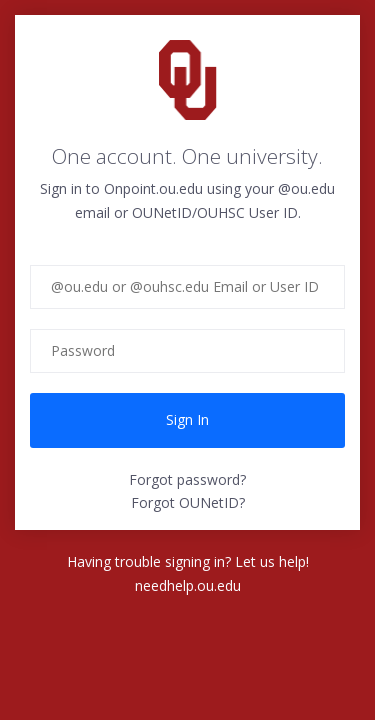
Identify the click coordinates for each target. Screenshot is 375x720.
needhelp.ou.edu (188, 585)
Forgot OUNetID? (188, 502)
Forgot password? (187, 479)
